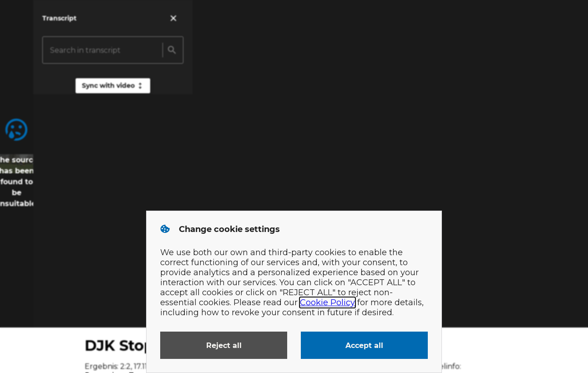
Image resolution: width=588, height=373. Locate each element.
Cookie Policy (327, 302)
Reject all (224, 345)
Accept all (364, 345)
